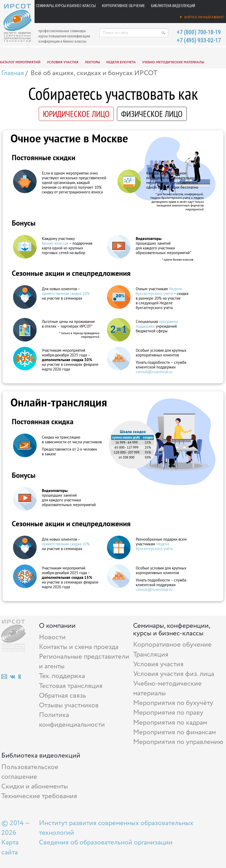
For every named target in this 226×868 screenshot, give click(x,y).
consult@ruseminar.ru (154, 372)
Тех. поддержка (62, 676)
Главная (13, 73)
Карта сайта (10, 847)
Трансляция (151, 655)
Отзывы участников (69, 705)
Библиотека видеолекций (173, 6)
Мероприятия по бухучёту (173, 703)
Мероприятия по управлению (178, 742)
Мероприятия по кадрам (170, 723)
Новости (52, 637)
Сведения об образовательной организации (106, 842)
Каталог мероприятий (20, 62)
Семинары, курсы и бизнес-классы (66, 6)
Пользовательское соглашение (30, 772)
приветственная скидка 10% (66, 293)
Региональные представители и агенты (84, 662)
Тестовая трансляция (71, 686)
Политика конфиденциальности (72, 720)
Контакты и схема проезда (79, 647)
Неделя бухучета (121, 62)
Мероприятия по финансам (174, 732)
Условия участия (63, 62)
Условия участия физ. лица (174, 674)
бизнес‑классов (55, 243)
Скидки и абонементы (35, 786)
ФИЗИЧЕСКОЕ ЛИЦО (152, 114)
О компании (57, 626)
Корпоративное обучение (123, 6)
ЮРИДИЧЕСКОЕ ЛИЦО (76, 114)
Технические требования (39, 796)
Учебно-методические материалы (173, 62)
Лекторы (92, 62)
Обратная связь (63, 696)
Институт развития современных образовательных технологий (116, 828)
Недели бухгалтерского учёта (159, 291)
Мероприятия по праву (168, 713)
